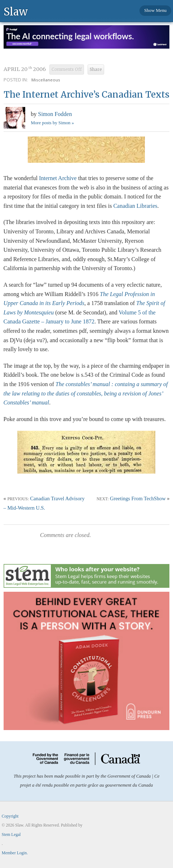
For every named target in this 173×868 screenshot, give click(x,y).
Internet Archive (58, 178)
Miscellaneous (46, 80)
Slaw (16, 11)
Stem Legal (11, 835)
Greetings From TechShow (138, 498)
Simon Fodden (55, 114)
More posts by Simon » (52, 123)
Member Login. (15, 853)
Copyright (10, 816)
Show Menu (155, 10)
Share (96, 70)
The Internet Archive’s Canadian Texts (86, 95)
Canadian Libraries (135, 206)
